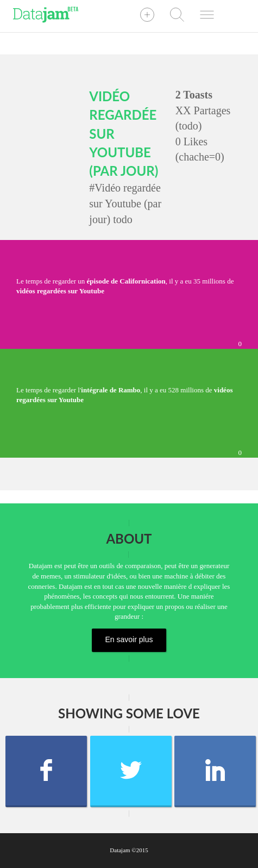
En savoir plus (129, 639)
